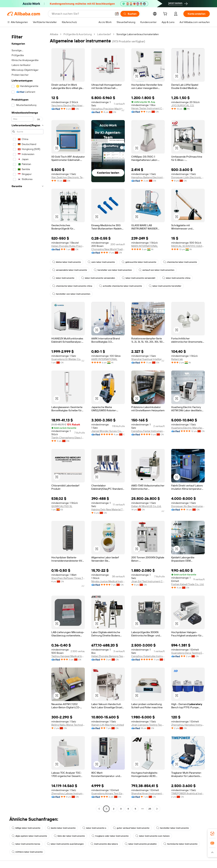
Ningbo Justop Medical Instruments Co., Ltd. (108, 581)
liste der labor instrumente (69, 836)
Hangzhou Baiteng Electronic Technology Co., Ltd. (148, 177)
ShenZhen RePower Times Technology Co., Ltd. (68, 578)
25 (150, 809)
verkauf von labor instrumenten (157, 270)
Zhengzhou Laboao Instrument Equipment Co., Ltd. (68, 793)
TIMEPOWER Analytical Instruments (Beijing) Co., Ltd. (188, 793)
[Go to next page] (157, 809)
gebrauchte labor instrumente (139, 262)
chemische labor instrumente (180, 262)
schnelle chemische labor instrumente (121, 286)
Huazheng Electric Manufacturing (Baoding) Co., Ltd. (188, 428)
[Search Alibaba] (82, 14)
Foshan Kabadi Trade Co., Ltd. (188, 584)
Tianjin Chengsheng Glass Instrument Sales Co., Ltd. (68, 438)
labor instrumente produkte (141, 844)
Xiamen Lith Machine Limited (108, 725)
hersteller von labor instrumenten (113, 270)
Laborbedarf (104, 34)
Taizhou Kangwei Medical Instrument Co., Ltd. (68, 656)
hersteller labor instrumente (173, 828)
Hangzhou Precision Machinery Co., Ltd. (108, 109)
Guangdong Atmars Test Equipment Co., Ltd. (108, 793)
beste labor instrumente (61, 828)
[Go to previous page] (99, 809)
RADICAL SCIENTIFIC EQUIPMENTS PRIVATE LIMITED (188, 246)
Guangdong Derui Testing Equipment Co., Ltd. (188, 653)
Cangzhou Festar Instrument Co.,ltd (148, 431)
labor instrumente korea (26, 844)
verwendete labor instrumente (70, 270)
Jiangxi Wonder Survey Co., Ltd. (108, 431)
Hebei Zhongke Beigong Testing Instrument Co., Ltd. (108, 656)
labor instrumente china (176, 278)
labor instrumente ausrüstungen (65, 844)
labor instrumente (63, 278)
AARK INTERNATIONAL (104, 359)
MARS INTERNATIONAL (145, 246)
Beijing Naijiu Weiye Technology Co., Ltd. (68, 725)
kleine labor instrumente (67, 262)
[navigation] (27, 422)
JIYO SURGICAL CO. (183, 105)
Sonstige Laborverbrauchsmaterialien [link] (138, 34)
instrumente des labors (104, 844)
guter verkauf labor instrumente (131, 828)
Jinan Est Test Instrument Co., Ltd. (148, 581)
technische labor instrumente (180, 844)
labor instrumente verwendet (139, 278)
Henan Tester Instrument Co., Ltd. (148, 108)
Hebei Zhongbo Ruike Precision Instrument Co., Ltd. (68, 246)
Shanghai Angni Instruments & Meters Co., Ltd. (148, 793)
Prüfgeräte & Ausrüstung (78, 34)
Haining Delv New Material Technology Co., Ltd (108, 509)
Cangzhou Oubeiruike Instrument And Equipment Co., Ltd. (148, 656)
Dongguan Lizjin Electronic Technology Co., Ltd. (188, 177)
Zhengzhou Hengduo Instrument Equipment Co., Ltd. (188, 725)
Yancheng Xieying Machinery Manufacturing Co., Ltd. (68, 105)
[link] (212, 834)
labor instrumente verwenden (98, 278)
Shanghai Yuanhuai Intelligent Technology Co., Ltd (148, 359)
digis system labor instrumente (29, 836)
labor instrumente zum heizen (153, 836)
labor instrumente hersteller (165, 286)
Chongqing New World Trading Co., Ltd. (108, 249)
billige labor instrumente (26, 828)
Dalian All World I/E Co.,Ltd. (146, 506)
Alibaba (54, 34)
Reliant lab (177, 359)
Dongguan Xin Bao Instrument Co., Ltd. (188, 506)
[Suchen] (130, 14)
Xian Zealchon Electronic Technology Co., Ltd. (68, 177)
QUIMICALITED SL (62, 506)
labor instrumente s (94, 828)
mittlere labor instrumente (27, 852)
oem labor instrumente (101, 262)
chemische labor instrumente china (72, 286)
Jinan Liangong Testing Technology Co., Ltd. (148, 725)
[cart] (166, 14)
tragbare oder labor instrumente (110, 836)
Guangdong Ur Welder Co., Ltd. (68, 359)
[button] (117, 14)
